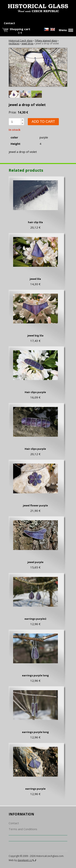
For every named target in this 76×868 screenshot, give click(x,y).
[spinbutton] (15, 122)
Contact (9, 23)
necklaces (14, 43)
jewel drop (27, 43)
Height (16, 144)
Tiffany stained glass (46, 41)
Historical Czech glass (21, 41)
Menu (66, 30)
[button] (22, 120)
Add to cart (43, 122)
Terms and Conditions (23, 829)
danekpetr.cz (27, 860)
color (14, 137)
